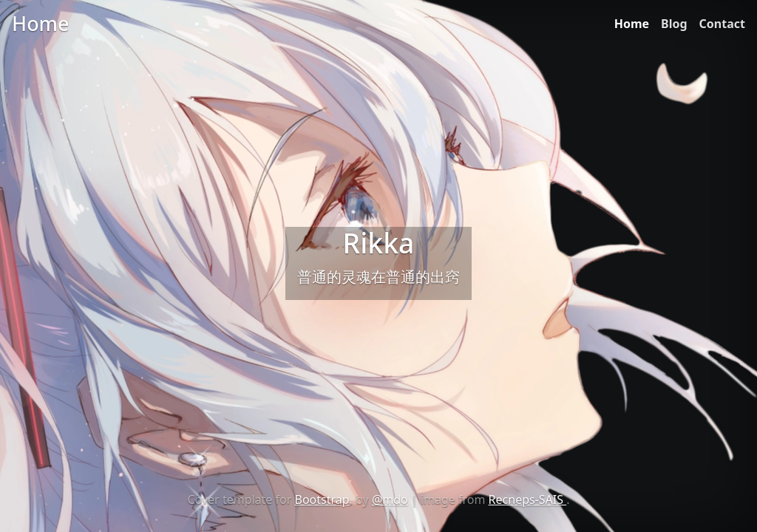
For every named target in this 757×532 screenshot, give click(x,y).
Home (632, 24)
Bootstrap (322, 499)
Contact (722, 24)
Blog (674, 24)
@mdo (390, 499)
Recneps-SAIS (528, 499)
